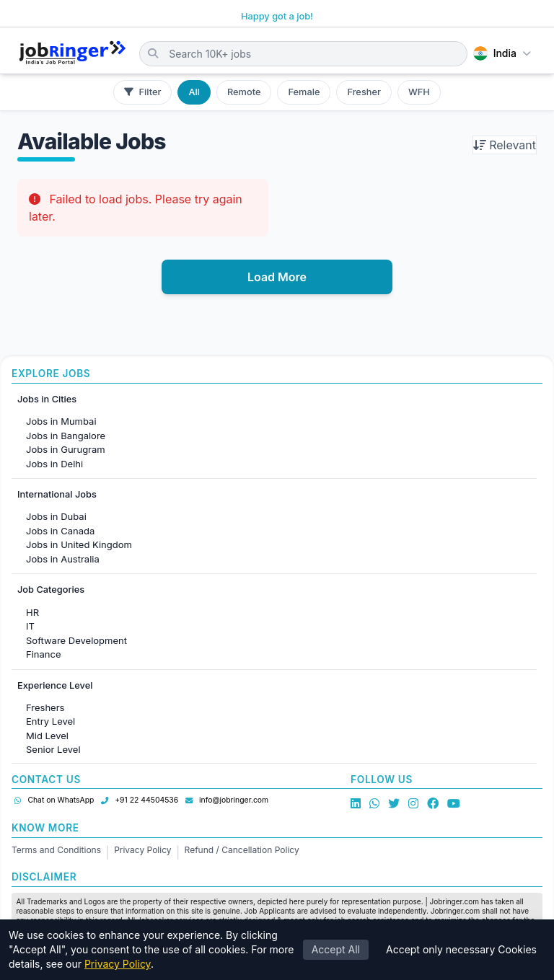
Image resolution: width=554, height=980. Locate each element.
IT (30, 626)
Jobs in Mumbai (61, 421)
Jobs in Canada (60, 531)
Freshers (45, 707)
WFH (419, 92)
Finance (44, 654)
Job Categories (51, 590)
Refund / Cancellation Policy (242, 850)
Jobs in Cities (47, 399)
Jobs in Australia (63, 559)
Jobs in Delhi (54, 464)
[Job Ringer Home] (72, 53)
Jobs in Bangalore (66, 436)
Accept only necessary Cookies (461, 950)
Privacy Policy (142, 850)
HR (32, 612)
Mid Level (47, 736)
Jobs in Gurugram (66, 449)
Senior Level (53, 749)
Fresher (364, 92)
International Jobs (57, 494)
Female (304, 92)
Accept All (336, 950)
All (194, 92)
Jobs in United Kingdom (79, 544)
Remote (244, 92)
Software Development (76, 640)
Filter (142, 92)
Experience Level (55, 685)
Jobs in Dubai (56, 516)
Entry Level (50, 721)
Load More (277, 277)
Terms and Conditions (56, 850)
